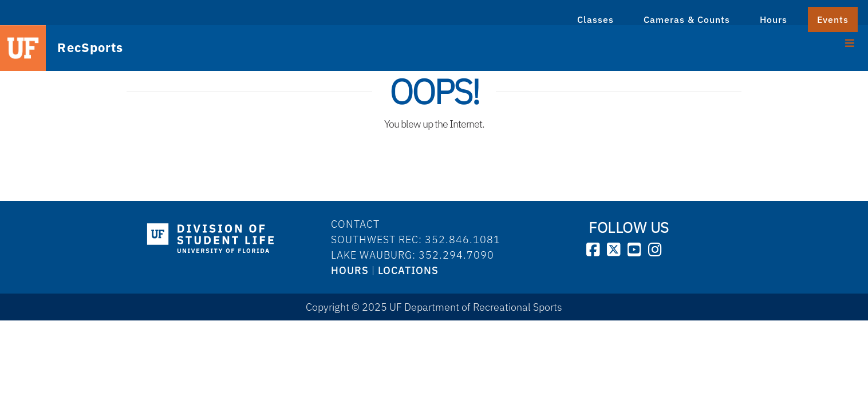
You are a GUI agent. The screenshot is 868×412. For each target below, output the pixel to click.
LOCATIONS (408, 270)
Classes (595, 19)
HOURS (350, 270)
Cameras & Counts (687, 19)
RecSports (79, 47)
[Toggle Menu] (850, 42)
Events (833, 19)
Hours (774, 19)
